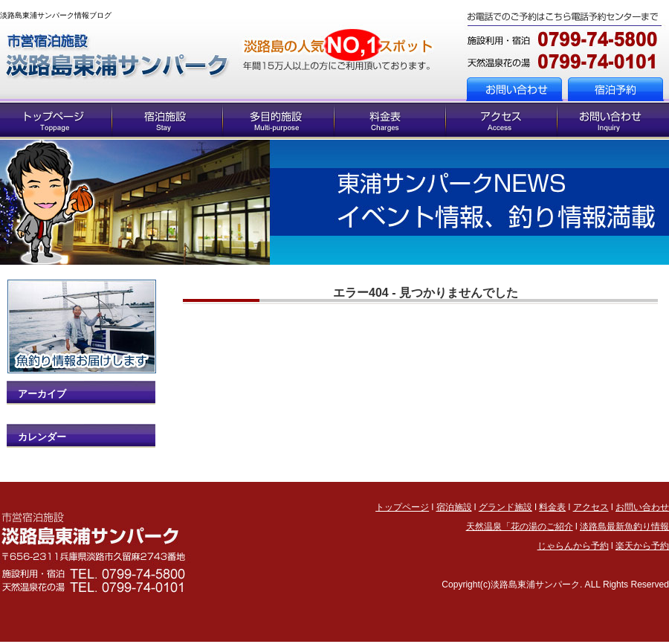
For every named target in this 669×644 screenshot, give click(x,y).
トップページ (402, 507)
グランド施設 (505, 507)
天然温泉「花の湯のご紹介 (520, 527)
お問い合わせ (642, 507)
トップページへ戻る (119, 52)
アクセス (591, 507)
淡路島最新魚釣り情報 (624, 527)
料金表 (552, 507)
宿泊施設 (454, 507)
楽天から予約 (642, 546)
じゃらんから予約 (573, 546)
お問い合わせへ (559, 88)
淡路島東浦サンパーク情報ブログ (56, 15)
